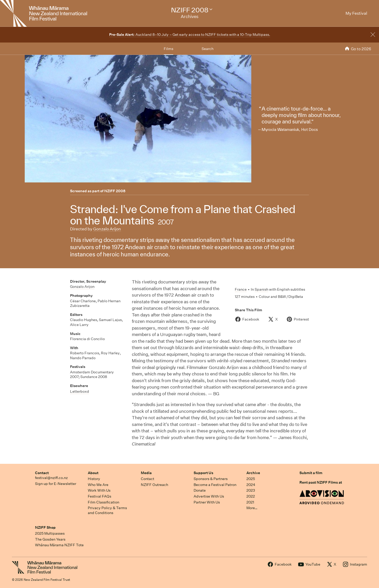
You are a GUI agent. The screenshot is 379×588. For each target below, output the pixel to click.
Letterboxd (80, 391)
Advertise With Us (209, 496)
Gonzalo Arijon (107, 229)
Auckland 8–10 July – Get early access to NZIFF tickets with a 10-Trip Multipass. (190, 35)
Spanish (261, 289)
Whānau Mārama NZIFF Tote (59, 545)
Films (169, 49)
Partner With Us (207, 502)
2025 (251, 479)
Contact (42, 473)
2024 (251, 485)
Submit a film (311, 473)
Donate (200, 490)
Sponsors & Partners (211, 479)
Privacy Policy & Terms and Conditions (107, 510)
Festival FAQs (100, 496)
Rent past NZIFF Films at (321, 482)
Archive (253, 473)
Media (146, 473)
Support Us (203, 473)
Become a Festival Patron (215, 485)
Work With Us (99, 490)
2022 (251, 496)
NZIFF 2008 (115, 191)
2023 (251, 490)
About (93, 473)
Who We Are (98, 485)
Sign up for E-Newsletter (56, 484)
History (94, 479)
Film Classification (104, 502)
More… (252, 508)
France (241, 289)
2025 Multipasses (50, 533)
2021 (250, 502)
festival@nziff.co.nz (51, 478)
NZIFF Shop (45, 527)
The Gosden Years (50, 539)
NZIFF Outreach (154, 485)
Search (208, 49)
